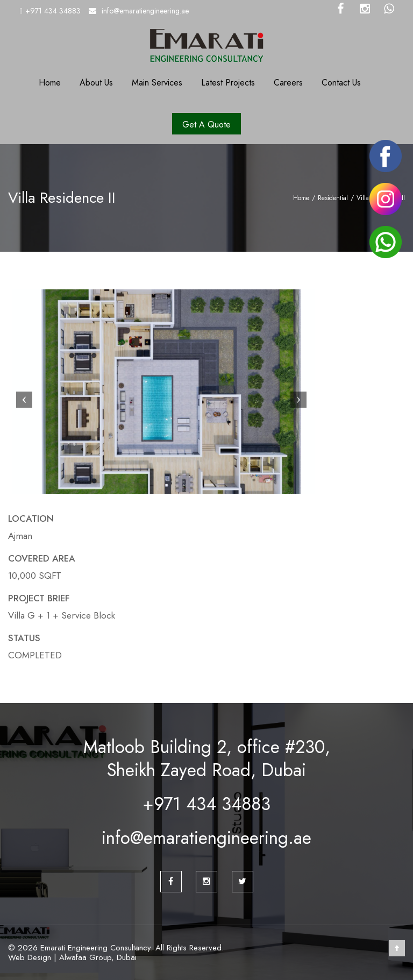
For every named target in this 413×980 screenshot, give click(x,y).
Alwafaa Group (85, 957)
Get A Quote (206, 125)
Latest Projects (228, 83)
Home (50, 83)
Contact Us (341, 83)
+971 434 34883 (53, 11)
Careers (288, 83)
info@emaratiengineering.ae (145, 11)
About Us (96, 83)
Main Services (157, 83)
